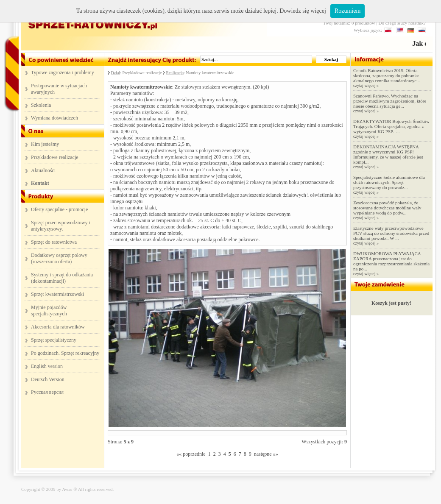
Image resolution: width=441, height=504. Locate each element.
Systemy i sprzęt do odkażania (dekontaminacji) (62, 278)
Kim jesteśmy (45, 144)
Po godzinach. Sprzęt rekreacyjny (65, 353)
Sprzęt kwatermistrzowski (57, 294)
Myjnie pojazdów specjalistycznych (49, 310)
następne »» (266, 454)
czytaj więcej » (366, 85)
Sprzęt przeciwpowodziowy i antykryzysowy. (61, 226)
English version (47, 366)
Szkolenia (41, 105)
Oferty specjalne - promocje (59, 209)
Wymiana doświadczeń (54, 118)
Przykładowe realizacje (55, 157)
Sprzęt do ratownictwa (54, 242)
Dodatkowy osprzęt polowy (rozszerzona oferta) (59, 258)
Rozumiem (347, 11)
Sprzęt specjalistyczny (54, 340)
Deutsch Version (48, 379)
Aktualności (43, 170)
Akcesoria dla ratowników (58, 327)
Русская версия (47, 392)
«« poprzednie (191, 454)
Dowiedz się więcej (303, 11)
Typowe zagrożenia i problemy (63, 72)
